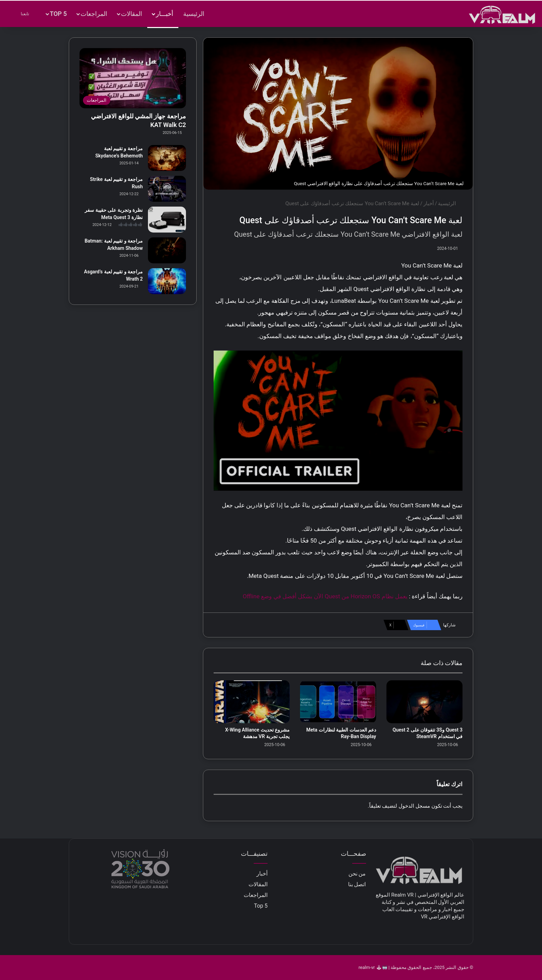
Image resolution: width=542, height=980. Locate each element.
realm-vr (367, 967)
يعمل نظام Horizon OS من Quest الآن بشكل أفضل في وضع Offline (325, 596)
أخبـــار (165, 14)
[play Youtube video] (338, 421)
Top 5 (58, 14)
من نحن (357, 874)
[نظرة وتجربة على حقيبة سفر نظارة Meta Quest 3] (167, 220)
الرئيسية (194, 14)
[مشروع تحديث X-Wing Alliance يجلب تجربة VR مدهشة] (252, 702)
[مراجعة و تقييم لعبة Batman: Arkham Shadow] (167, 250)
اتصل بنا (357, 884)
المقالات (132, 14)
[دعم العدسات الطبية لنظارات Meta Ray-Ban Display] (338, 702)
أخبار (429, 203)
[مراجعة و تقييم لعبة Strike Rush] (167, 189)
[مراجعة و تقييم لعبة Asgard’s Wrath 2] (167, 281)
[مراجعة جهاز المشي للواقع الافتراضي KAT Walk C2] (133, 78)
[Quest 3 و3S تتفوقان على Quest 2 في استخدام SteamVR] (424, 702)
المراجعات (94, 14)
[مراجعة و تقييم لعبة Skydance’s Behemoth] (167, 158)
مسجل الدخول (414, 806)
